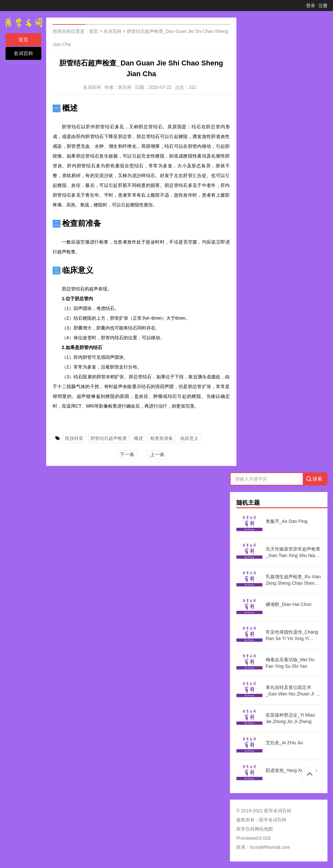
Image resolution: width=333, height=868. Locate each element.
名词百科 (23, 53)
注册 (323, 6)
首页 (23, 40)
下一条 (127, 454)
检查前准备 (162, 438)
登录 (311, 6)
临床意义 (189, 438)
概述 (139, 438)
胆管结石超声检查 (109, 438)
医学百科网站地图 (255, 829)
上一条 (157, 454)
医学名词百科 (273, 820)
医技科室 (74, 438)
